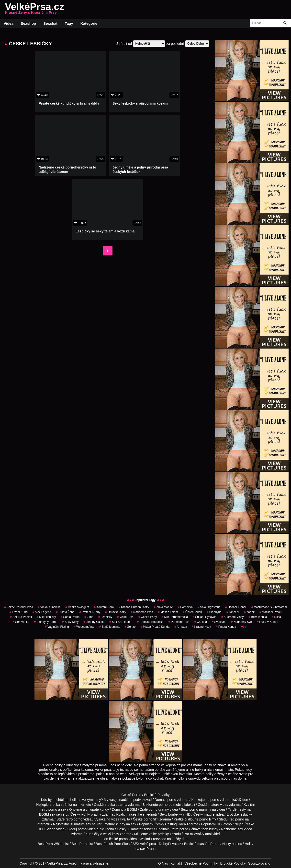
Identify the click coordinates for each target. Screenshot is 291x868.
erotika (55, 805)
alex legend (42, 612)
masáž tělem (168, 612)
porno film (151, 819)
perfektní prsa (179, 622)
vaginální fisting (57, 627)
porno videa (87, 829)
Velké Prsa (125, 617)
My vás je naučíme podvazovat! (128, 800)
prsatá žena (65, 612)
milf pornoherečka (175, 617)
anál (208, 834)
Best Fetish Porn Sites (113, 844)
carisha (201, 622)
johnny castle (94, 622)
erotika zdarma (116, 805)
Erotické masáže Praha (202, 844)
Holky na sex (232, 844)
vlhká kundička (49, 607)
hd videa (113, 819)
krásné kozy (201, 627)
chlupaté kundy (97, 809)
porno (172, 800)
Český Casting (166, 824)
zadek (249, 612)
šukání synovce (205, 617)
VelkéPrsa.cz (34, 10)
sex (240, 829)
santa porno (70, 617)
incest (133, 814)
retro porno (49, 809)
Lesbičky (105, 617)
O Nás (163, 863)
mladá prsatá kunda (155, 627)
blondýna (214, 612)
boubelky (175, 814)
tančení (233, 612)
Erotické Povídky (157, 795)
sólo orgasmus (209, 607)
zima (89, 617)
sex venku (21, 622)
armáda (181, 627)
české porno (118, 839)
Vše (243, 627)
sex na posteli (21, 617)
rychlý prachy (91, 814)
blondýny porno (46, 622)
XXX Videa (47, 829)
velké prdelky (159, 834)
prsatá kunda (226, 627)
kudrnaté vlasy (232, 617)
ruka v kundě (267, 622)
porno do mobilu (171, 805)
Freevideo (158, 839)
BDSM (132, 809)
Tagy (69, 23)
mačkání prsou (270, 612)
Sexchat (50, 23)
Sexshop (28, 23)
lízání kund (19, 612)
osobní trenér (236, 607)
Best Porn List (82, 844)
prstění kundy (90, 612)
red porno (237, 819)
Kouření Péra (104, 607)
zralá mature (163, 607)
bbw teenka (258, 617)
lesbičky (246, 814)
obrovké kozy (116, 612)
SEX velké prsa (144, 844)
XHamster (135, 829)
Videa (9, 23)
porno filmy (208, 819)
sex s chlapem (121, 622)
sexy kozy (70, 622)
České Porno (131, 795)
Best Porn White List (53, 844)
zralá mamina (109, 627)
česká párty (148, 617)
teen (205, 829)
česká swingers (77, 607)
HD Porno (224, 824)
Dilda (276, 617)
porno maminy (200, 809)
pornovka (185, 607)
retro (175, 829)
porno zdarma (221, 800)
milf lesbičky (46, 617)
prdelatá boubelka (150, 622)
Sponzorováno (259, 863)
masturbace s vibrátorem (269, 607)
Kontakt (176, 863)
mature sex (83, 824)
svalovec (219, 622)
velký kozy (111, 834)
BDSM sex (47, 814)
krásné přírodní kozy (134, 607)
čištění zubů (192, 612)
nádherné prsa (142, 612)
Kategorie (89, 23)
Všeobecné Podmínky (201, 863)
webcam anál (84, 627)
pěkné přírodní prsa (19, 607)
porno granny (159, 809)
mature (214, 805)
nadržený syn (241, 622)
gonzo (130, 627)
